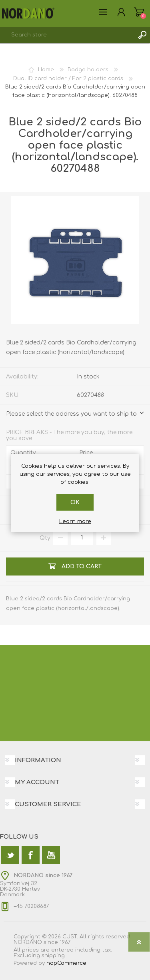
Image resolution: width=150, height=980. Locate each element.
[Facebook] (31, 855)
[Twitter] (10, 855)
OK (75, 502)
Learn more (75, 521)
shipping (53, 956)
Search (142, 35)
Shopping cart (139, 12)
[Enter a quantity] (82, 538)
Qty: (46, 538)
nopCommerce (66, 963)
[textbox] (67, 35)
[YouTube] (51, 855)
